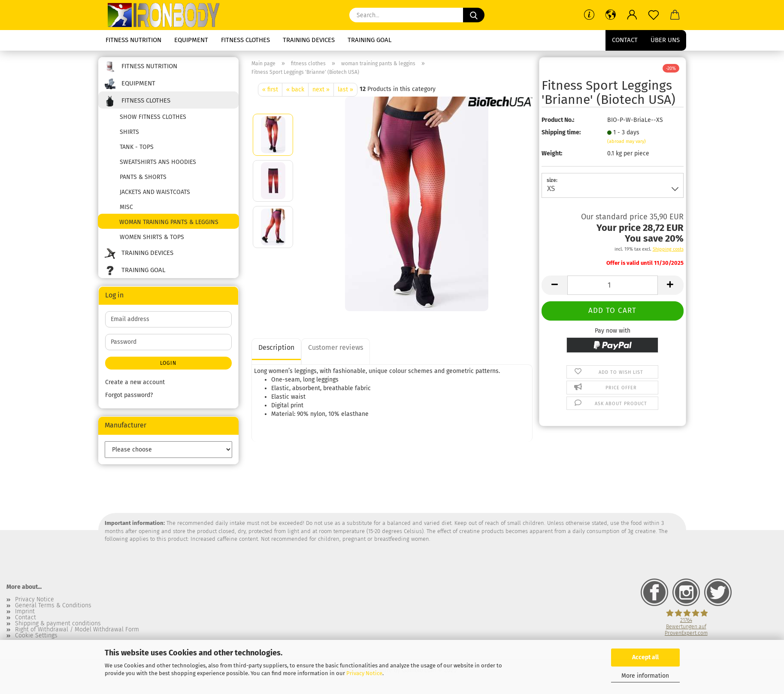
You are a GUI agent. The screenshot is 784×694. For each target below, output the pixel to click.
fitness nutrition (133, 40)
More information (645, 676)
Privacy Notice (364, 673)
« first (270, 89)
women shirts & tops (152, 237)
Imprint (25, 612)
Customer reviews (336, 347)
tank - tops (137, 147)
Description (276, 347)
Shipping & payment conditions (58, 624)
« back (295, 89)
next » (321, 89)
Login (168, 363)
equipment (191, 40)
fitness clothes (245, 40)
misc (126, 207)
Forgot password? (129, 395)
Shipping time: (561, 132)
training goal (369, 40)
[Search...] (474, 15)
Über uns (665, 40)
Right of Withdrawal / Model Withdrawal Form (77, 630)
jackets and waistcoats (155, 192)
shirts (129, 132)
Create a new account (135, 382)
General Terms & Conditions (53, 606)
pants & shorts (143, 177)
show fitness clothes (153, 117)
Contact (625, 40)
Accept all (645, 657)
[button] (611, 15)
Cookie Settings (36, 636)
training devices (309, 40)
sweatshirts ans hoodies (158, 162)
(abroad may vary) (627, 141)
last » (345, 89)
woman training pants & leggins (169, 222)
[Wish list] (654, 15)
